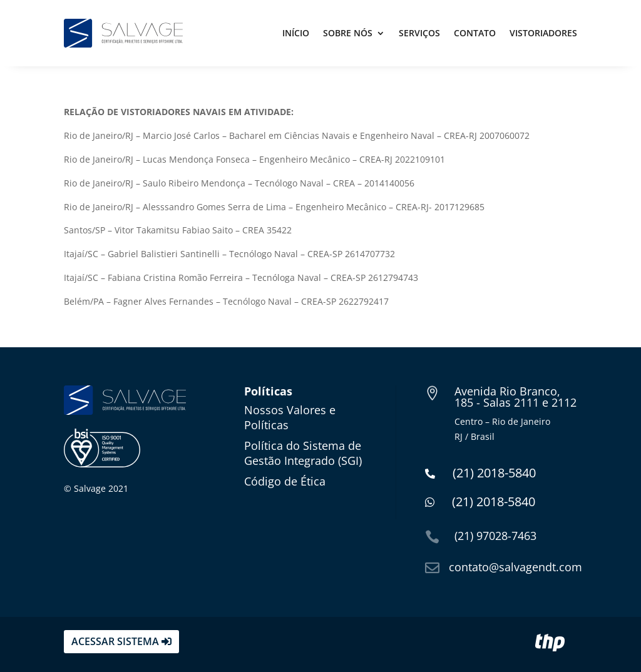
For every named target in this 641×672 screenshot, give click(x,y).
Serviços (419, 33)
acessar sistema (115, 641)
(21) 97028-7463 (495, 536)
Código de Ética (285, 481)
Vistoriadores (543, 33)
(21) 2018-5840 (480, 473)
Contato (475, 33)
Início (296, 33)
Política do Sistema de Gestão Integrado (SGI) (303, 453)
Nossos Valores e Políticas (290, 417)
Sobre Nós (348, 33)
